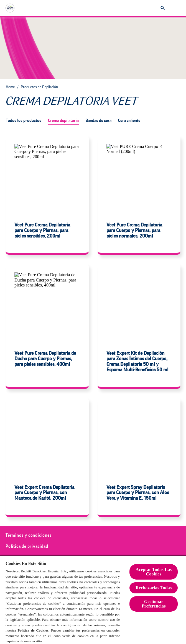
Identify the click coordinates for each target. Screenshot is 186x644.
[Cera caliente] (129, 121)
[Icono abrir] (163, 8)
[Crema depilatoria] (63, 121)
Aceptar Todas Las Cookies (154, 572)
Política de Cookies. (34, 630)
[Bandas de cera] (98, 121)
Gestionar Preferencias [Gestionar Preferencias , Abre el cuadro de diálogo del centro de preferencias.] (154, 604)
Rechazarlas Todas (154, 588)
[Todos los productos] (24, 121)
